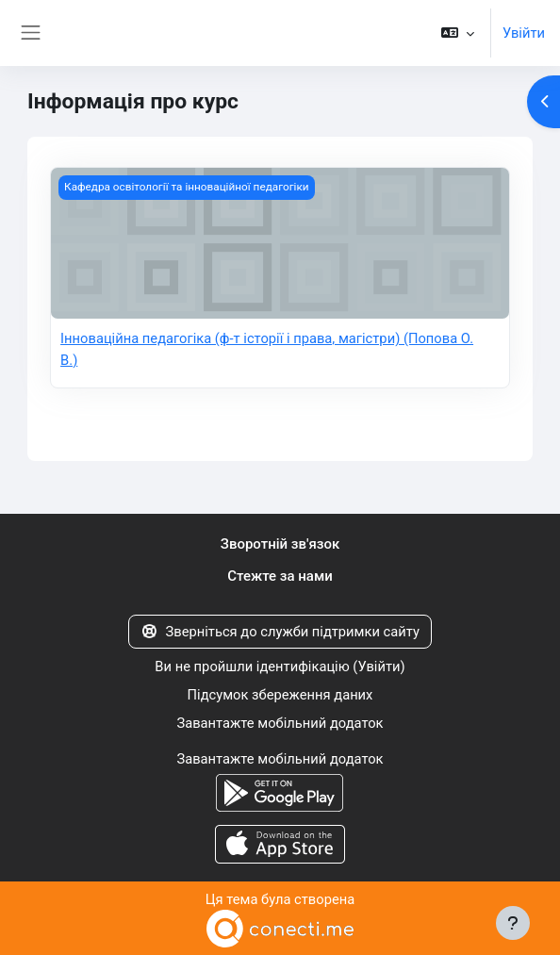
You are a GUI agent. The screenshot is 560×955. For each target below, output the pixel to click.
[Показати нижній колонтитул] (513, 923)
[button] (458, 33)
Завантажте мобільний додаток (280, 723)
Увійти (524, 33)
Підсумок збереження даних (280, 695)
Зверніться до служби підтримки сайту (280, 632)
